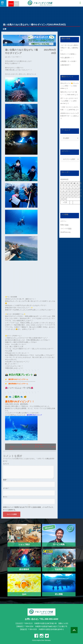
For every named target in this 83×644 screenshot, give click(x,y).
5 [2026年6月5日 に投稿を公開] (74, 187)
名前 (5, 480)
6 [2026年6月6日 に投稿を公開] (77, 187)
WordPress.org (65, 232)
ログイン (63, 221)
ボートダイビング (28, 447)
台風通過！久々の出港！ (69, 61)
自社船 (54, 447)
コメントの (66, 229)
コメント (6, 464)
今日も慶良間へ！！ (67, 58)
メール (6, 488)
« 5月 (65, 202)
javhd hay (72, 110)
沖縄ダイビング (45, 447)
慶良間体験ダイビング (42, 445)
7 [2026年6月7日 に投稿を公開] (81, 187)
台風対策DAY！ (66, 65)
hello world (71, 95)
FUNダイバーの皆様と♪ (68, 54)
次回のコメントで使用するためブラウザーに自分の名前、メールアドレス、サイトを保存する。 (29, 508)
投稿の (64, 225)
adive (11, 449)
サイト (5, 497)
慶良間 (37, 447)
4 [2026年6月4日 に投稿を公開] (71, 187)
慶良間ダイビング (28, 445)
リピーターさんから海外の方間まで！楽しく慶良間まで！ (69, 48)
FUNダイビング (15, 447)
